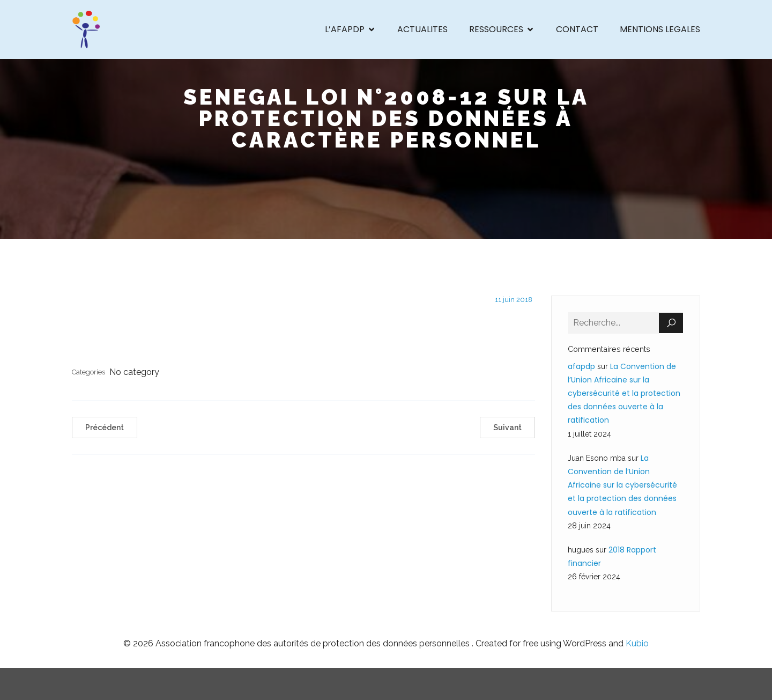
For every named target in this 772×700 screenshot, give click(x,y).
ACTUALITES (422, 29)
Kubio (637, 643)
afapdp (581, 366)
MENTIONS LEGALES (660, 29)
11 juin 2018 (514, 300)
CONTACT (577, 29)
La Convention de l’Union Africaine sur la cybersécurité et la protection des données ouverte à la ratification (624, 393)
